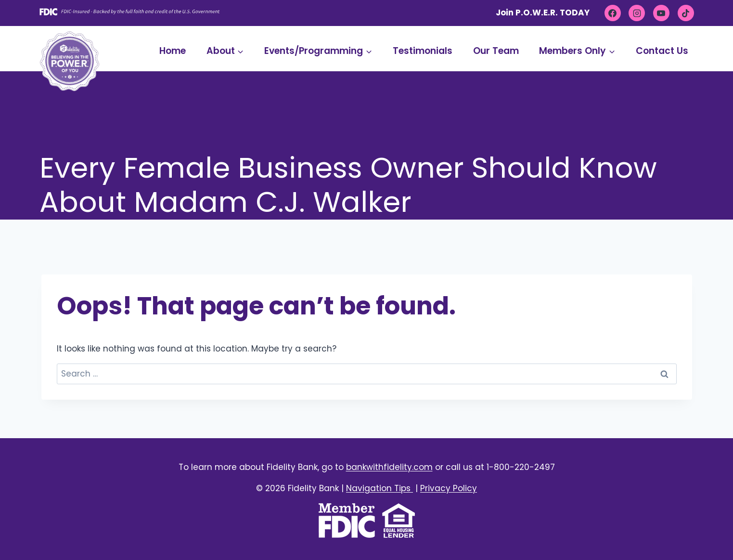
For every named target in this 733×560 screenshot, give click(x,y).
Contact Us (662, 51)
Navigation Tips (379, 488)
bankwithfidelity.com (389, 467)
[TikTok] (686, 13)
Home (173, 51)
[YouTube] (661, 13)
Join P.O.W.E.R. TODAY (543, 13)
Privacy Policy (449, 488)
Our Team (496, 51)
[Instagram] (637, 13)
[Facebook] (613, 13)
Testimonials (423, 51)
